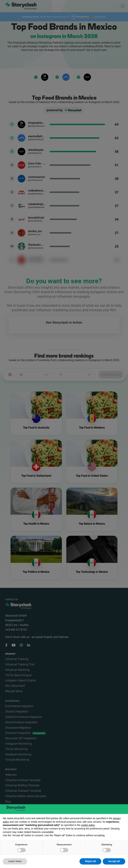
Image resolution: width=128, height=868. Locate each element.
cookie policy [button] (88, 825)
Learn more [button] (15, 861)
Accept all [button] (114, 861)
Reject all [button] (90, 861)
